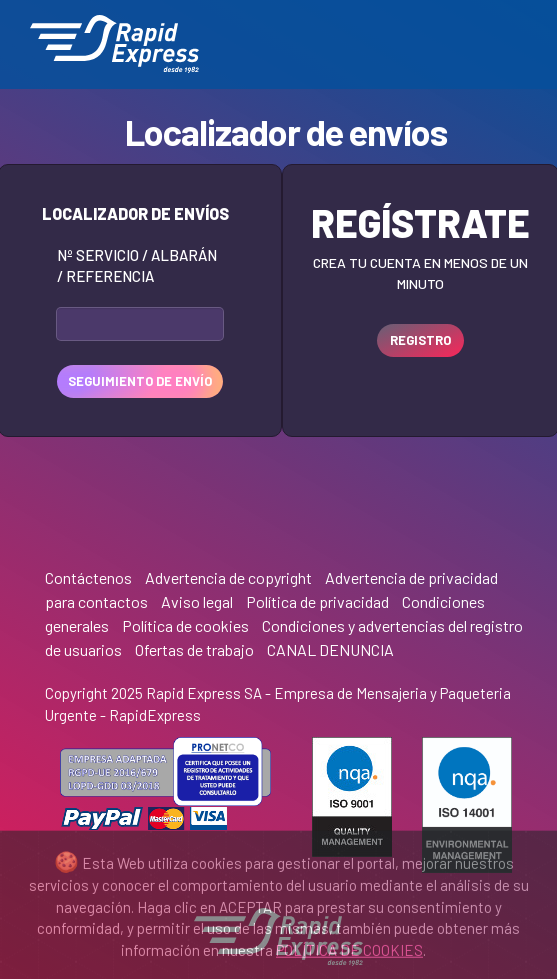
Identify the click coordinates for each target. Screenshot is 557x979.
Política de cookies (185, 625)
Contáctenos (88, 577)
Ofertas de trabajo (194, 649)
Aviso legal (197, 601)
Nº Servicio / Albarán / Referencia (137, 265)
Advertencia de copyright (228, 577)
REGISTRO (420, 340)
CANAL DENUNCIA (330, 649)
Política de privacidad (317, 601)
